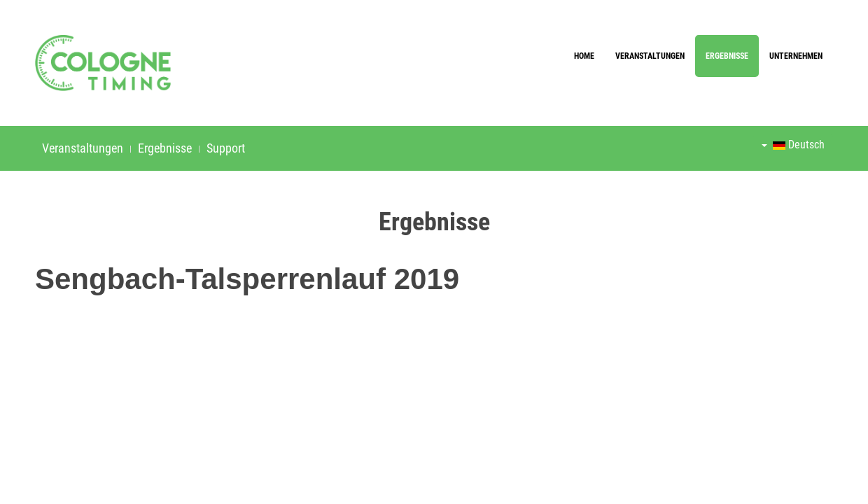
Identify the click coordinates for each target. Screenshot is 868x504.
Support (226, 148)
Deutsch (793, 145)
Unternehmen (796, 56)
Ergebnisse (727, 56)
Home (584, 56)
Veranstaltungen (650, 56)
